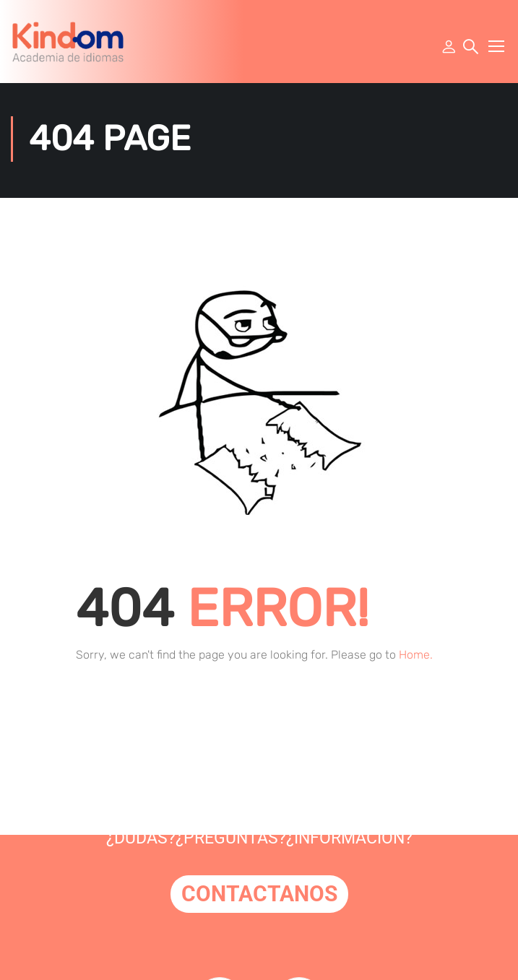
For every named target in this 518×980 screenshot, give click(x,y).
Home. (416, 658)
